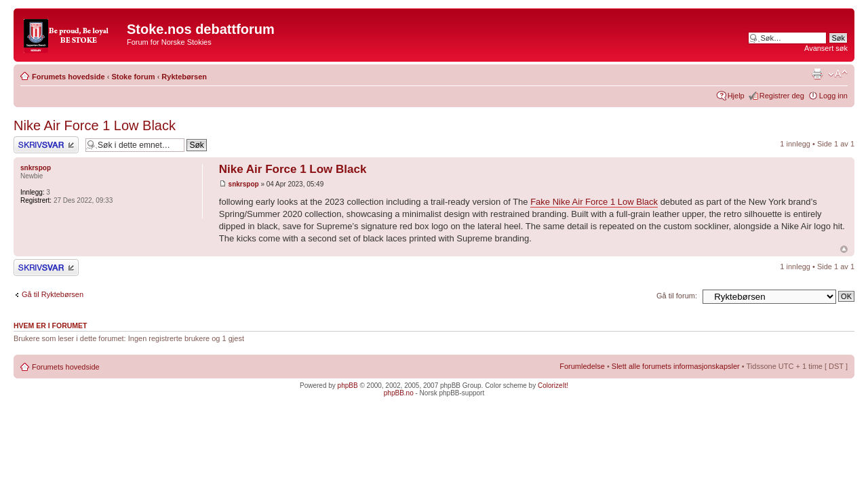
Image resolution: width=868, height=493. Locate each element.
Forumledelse (582, 366)
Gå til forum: (677, 296)
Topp (844, 249)
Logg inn (833, 96)
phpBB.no (399, 393)
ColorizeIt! (553, 386)
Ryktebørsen (184, 77)
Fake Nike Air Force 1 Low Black (594, 202)
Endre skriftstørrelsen (838, 74)
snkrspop (244, 184)
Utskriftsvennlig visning (817, 74)
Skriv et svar (46, 145)
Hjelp (736, 96)
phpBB (348, 386)
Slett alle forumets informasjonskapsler (676, 366)
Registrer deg (782, 96)
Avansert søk (826, 48)
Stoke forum (133, 77)
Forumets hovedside (68, 77)
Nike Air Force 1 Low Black (95, 125)
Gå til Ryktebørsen (53, 294)
